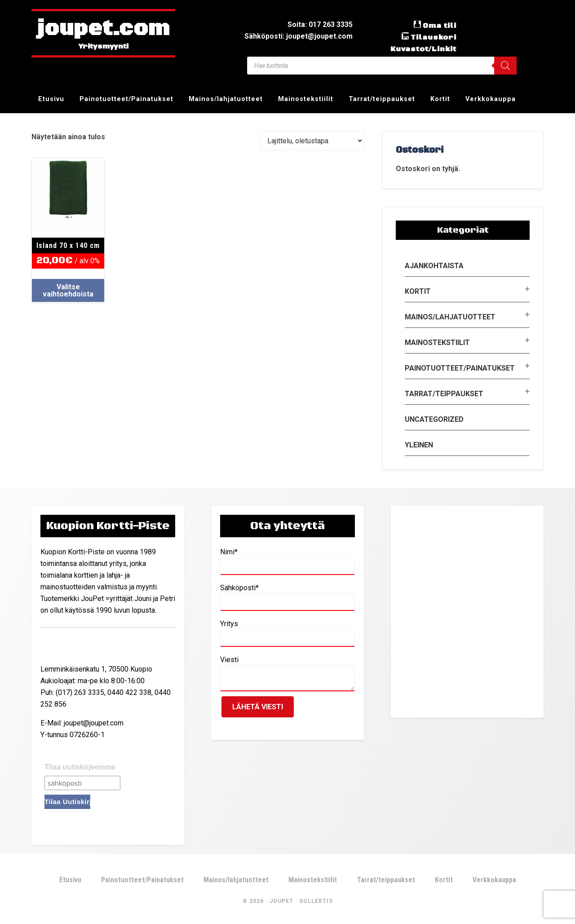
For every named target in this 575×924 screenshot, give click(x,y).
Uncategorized (434, 419)
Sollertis (316, 901)
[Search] (505, 66)
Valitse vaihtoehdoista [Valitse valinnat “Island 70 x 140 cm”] (68, 290)
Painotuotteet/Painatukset (460, 368)
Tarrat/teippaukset (444, 394)
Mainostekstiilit (437, 343)
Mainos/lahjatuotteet (450, 317)
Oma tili (440, 26)
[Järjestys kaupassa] (312, 141)
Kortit (418, 291)
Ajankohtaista (434, 266)
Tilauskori (433, 37)
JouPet (281, 901)
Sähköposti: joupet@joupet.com (299, 36)
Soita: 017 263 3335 (320, 24)
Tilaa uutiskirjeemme (80, 767)
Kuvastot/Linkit (423, 49)
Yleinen (419, 445)
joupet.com (103, 29)
